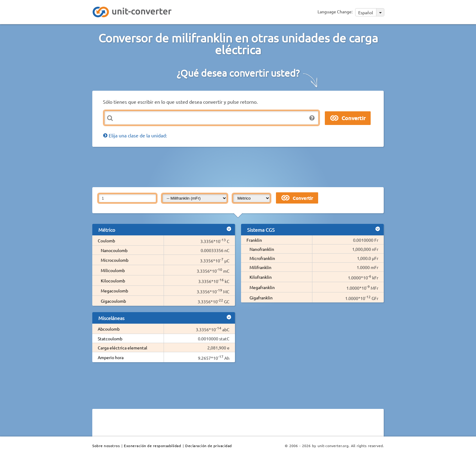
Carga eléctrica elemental (122, 348)
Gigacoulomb (113, 301)
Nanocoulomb (114, 250)
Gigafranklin (261, 298)
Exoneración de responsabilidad (152, 446)
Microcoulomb (115, 260)
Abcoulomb (109, 329)
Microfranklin (262, 258)
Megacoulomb (114, 291)
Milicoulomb (113, 270)
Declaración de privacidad (209, 446)
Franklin (254, 240)
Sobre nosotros (106, 446)
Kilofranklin (261, 277)
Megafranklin (262, 287)
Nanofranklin (262, 249)
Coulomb (106, 241)
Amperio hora (111, 357)
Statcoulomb (110, 339)
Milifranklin (260, 267)
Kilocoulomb (113, 281)
